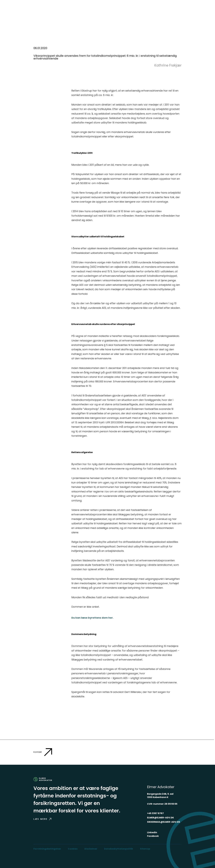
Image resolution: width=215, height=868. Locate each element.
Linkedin (152, 832)
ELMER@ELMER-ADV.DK (160, 818)
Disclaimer (91, 849)
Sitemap (145, 849)
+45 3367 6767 (155, 813)
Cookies (73, 849)
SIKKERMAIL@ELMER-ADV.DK (164, 822)
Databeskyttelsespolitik (119, 849)
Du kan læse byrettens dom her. (92, 618)
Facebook (153, 836)
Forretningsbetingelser (47, 849)
